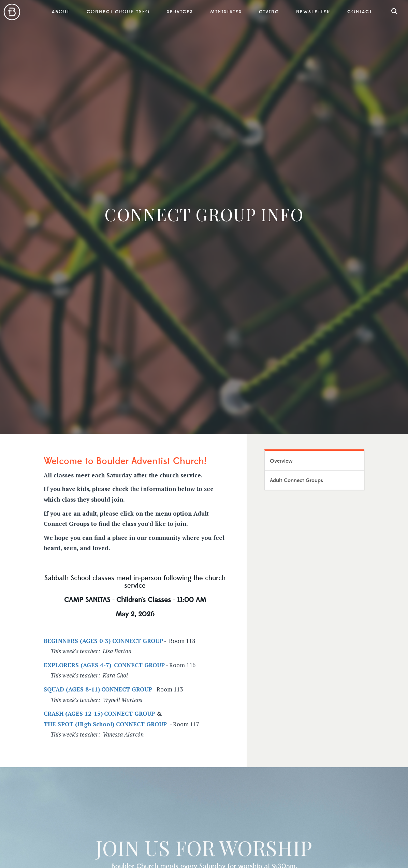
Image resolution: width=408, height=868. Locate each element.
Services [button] (180, 12)
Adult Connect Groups (296, 480)
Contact (360, 12)
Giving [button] (269, 12)
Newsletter (313, 12)
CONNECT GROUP (129, 713)
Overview (281, 461)
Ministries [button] (226, 12)
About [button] (61, 12)
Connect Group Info (118, 12)
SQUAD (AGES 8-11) (72, 689)
